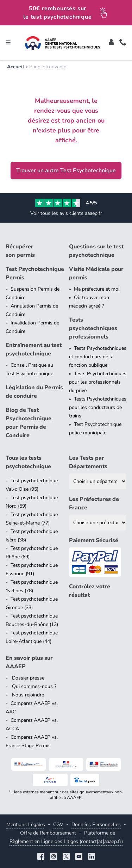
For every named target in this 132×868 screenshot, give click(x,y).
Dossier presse (27, 678)
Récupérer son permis (20, 251)
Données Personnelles (96, 824)
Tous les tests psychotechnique (28, 462)
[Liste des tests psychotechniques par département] (98, 481)
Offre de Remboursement (48, 833)
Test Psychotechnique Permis (34, 273)
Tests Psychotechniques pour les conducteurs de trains (98, 407)
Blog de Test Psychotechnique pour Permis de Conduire (29, 423)
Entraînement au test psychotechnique (34, 349)
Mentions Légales (26, 824)
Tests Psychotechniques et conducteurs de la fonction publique (98, 357)
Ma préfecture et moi (97, 289)
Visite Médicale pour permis (96, 273)
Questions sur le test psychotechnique (96, 251)
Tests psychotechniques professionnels (93, 328)
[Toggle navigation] (8, 43)
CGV (58, 824)
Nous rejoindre (27, 695)
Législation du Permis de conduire (34, 392)
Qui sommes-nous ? (33, 686)
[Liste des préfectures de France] (98, 523)
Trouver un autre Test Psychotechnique (66, 170)
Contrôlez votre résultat (90, 591)
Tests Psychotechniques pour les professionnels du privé (98, 382)
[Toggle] (111, 43)
